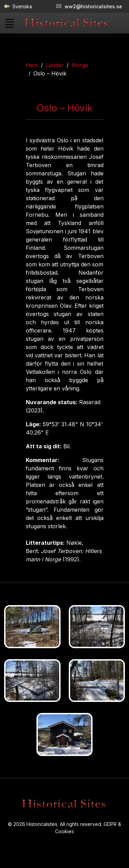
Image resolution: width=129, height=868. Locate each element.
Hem (32, 65)
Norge (80, 65)
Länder (55, 65)
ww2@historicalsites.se (89, 6)
